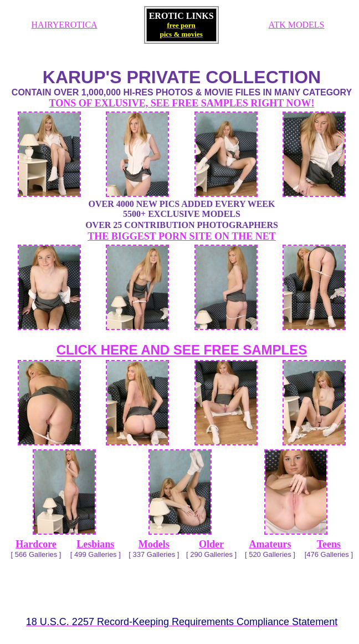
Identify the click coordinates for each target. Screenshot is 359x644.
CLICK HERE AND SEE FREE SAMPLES (182, 350)
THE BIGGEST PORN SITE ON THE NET (181, 236)
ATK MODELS (297, 25)
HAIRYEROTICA (65, 25)
